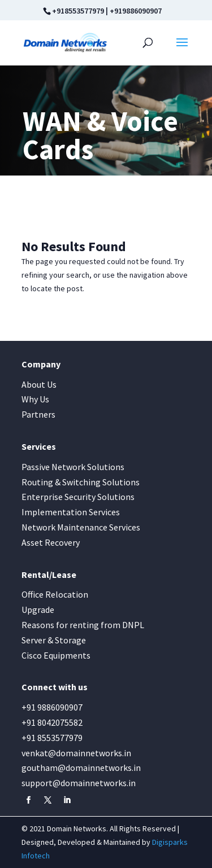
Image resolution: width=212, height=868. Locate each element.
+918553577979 (78, 11)
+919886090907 (136, 11)
